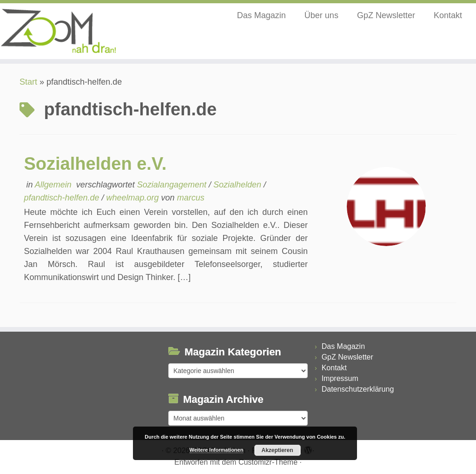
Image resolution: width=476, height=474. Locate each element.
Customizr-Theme (268, 462)
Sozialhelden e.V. (95, 164)
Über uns (321, 15)
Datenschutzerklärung (358, 389)
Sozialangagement (173, 185)
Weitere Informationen (217, 450)
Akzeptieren (277, 450)
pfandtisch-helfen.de (63, 198)
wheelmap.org (134, 198)
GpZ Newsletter (386, 15)
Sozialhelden (238, 185)
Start (28, 82)
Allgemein (54, 185)
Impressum (340, 378)
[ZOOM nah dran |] (56, 31)
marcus (191, 198)
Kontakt (448, 15)
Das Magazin (261, 15)
